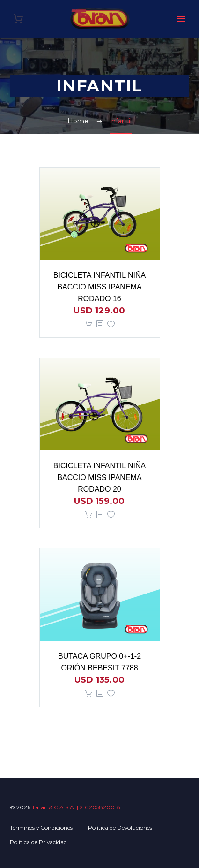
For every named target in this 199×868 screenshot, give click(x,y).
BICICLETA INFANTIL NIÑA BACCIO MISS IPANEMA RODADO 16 (99, 287)
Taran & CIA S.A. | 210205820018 (76, 807)
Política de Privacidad (38, 842)
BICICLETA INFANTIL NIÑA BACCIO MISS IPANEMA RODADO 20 (99, 477)
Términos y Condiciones (41, 827)
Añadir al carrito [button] (88, 324)
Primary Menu (181, 19)
